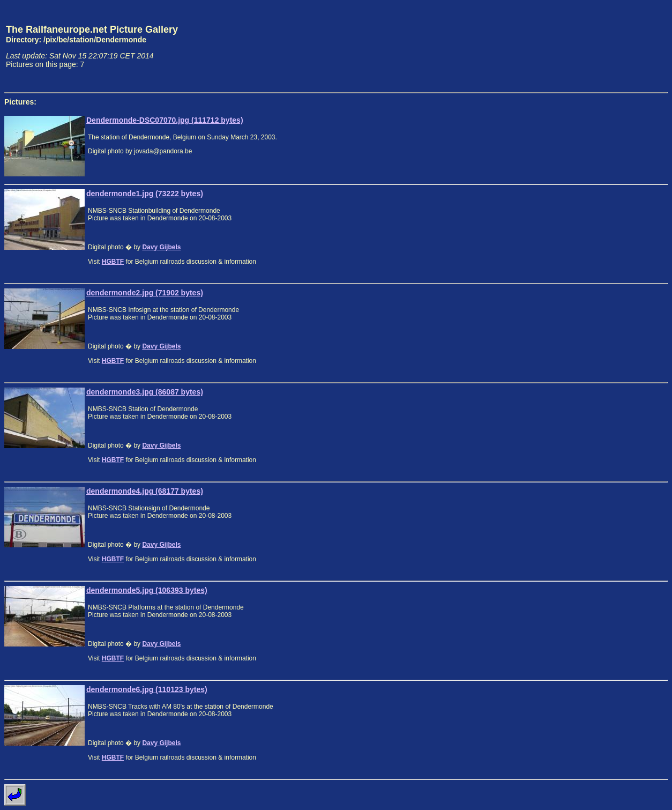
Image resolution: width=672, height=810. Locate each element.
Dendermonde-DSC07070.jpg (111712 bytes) (165, 120)
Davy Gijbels (161, 247)
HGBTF (113, 262)
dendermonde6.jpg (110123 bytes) (147, 689)
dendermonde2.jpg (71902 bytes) (145, 293)
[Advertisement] (618, 46)
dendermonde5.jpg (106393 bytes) (147, 590)
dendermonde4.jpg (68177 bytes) (145, 491)
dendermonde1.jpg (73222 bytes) (145, 194)
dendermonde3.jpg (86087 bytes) (145, 392)
